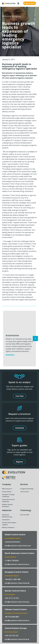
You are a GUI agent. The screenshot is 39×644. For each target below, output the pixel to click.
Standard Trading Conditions (8, 496)
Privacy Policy (7, 492)
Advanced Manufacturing (7, 516)
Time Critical (24, 492)
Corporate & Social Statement (8, 500)
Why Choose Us (7, 489)
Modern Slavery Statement (7, 505)
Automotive (12, 335)
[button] (18, 3)
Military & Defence (8, 527)
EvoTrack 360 (24, 515)
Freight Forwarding (27, 489)
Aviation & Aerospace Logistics (9, 524)
